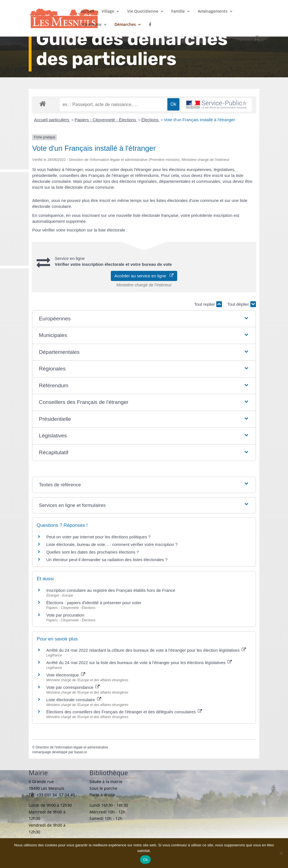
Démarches (125, 25)
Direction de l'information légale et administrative (72, 747)
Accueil (87, 12)
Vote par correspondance (73, 687)
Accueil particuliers (52, 120)
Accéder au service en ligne (144, 276)
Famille (178, 12)
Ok (145, 860)
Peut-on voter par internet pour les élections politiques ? (98, 537)
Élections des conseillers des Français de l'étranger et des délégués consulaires (124, 712)
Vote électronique (66, 675)
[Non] (281, 853)
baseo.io (81, 752)
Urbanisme (91, 25)
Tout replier (208, 304)
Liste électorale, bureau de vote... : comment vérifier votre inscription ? (112, 544)
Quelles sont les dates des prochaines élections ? (92, 552)
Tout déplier (242, 304)
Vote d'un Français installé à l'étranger (199, 120)
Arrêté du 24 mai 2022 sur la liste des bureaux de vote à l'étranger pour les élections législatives (139, 663)
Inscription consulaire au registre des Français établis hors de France (111, 590)
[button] (144, 319)
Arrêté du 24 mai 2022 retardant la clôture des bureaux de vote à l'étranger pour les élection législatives (146, 650)
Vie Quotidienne (143, 12)
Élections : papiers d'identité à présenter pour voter (94, 603)
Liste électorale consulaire (74, 700)
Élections (150, 120)
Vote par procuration (65, 615)
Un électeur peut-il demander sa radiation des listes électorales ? (107, 560)
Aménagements (213, 12)
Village (108, 12)
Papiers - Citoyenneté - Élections (106, 120)
